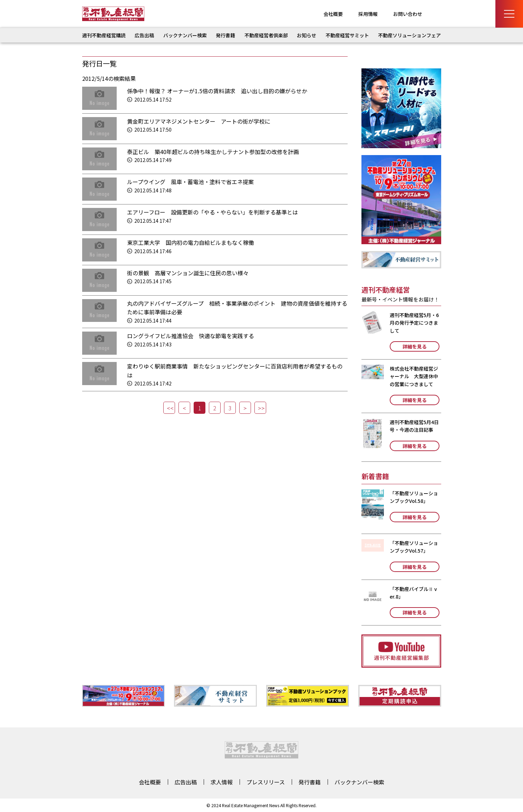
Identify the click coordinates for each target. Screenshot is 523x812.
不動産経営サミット (347, 35)
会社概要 (333, 14)
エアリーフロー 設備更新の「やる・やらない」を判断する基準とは (212, 212)
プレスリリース (266, 782)
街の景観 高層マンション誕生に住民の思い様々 (188, 273)
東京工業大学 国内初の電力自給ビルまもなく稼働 (191, 242)
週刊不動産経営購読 (104, 35)
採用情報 (368, 14)
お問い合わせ (408, 14)
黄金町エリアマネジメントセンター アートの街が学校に (199, 121)
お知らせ (307, 35)
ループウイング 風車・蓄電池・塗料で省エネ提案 (190, 182)
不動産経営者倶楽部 (266, 35)
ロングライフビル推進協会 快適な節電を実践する (191, 336)
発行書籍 (225, 35)
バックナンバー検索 (185, 35)
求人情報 (222, 782)
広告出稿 (144, 35)
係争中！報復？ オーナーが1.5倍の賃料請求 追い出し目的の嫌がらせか (217, 91)
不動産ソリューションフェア (409, 35)
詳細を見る (415, 346)
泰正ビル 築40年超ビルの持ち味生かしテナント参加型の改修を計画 (213, 152)
